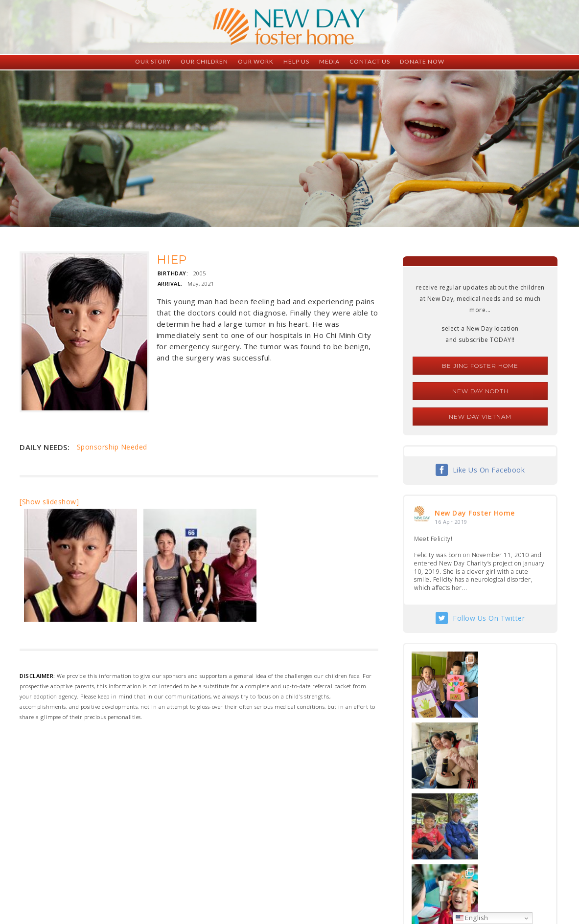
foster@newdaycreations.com (263, 880)
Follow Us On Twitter (489, 618)
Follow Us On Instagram (489, 812)
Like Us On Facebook (489, 470)
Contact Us (370, 61)
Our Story (153, 61)
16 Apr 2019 (451, 522)
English (472, 918)
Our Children (204, 61)
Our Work (256, 61)
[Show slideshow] (49, 502)
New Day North (480, 391)
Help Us (296, 61)
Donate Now (422, 61)
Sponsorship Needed (112, 447)
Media (329, 61)
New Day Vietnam (480, 417)
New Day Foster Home (475, 513)
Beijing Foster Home (480, 366)
